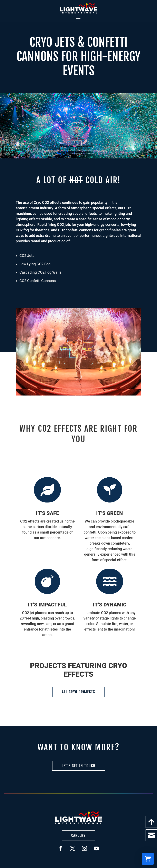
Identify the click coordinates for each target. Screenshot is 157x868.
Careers (78, 835)
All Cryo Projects (78, 692)
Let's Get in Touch (79, 766)
